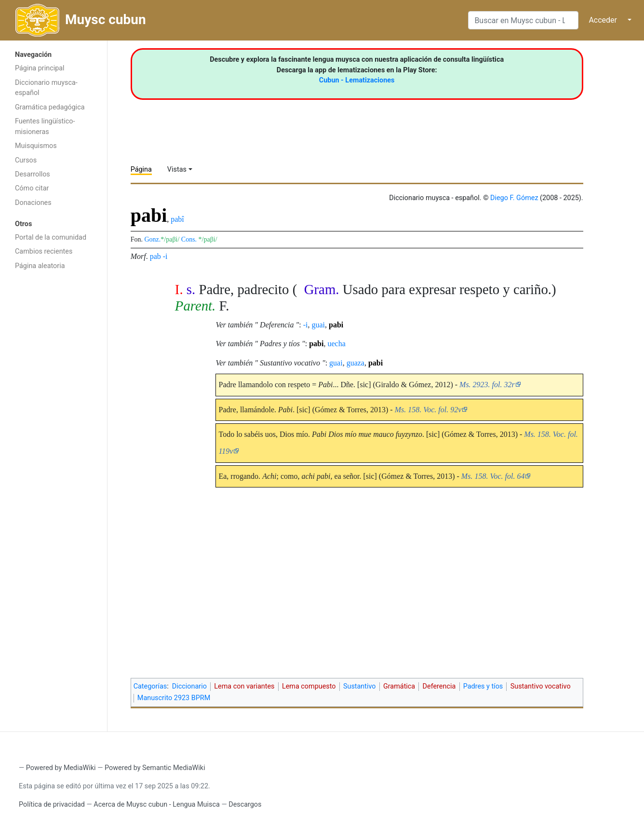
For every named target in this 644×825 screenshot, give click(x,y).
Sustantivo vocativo (541, 686)
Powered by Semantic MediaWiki (155, 768)
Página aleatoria (40, 266)
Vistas (177, 169)
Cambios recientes (44, 251)
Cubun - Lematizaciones (357, 80)
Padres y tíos (483, 686)
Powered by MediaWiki (61, 768)
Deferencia (439, 686)
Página (141, 169)
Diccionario (189, 686)
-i (165, 256)
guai (319, 325)
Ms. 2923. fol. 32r (487, 385)
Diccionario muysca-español (46, 88)
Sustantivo (360, 686)
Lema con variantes (244, 686)
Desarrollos (33, 174)
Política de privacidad (52, 805)
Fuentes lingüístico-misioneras (45, 127)
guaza (356, 363)
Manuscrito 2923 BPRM (174, 698)
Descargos (245, 805)
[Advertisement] (54, 428)
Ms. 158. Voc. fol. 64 (493, 476)
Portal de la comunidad (51, 237)
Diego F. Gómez (514, 198)
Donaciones (33, 203)
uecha (336, 344)
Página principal (40, 68)
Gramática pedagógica (50, 107)
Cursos (26, 160)
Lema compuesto (309, 686)
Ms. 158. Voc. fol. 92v (428, 410)
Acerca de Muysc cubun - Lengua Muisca (156, 805)
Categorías (150, 686)
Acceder (603, 20)
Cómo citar (32, 188)
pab (155, 256)
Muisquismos (36, 146)
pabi (336, 325)
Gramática (399, 686)
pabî (177, 219)
